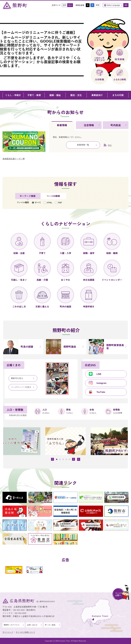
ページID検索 (53, 196)
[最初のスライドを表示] (73, 459)
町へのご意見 (50, 625)
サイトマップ (8, 632)
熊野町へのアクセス (12, 625)
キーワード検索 (28, 196)
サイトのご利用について (25, 632)
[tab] (62, 126)
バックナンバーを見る (21, 387)
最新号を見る (17, 378)
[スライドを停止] (79, 459)
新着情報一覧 (83, 145)
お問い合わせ (32, 625)
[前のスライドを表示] (52, 459)
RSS (110, 145)
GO (126, 5)
